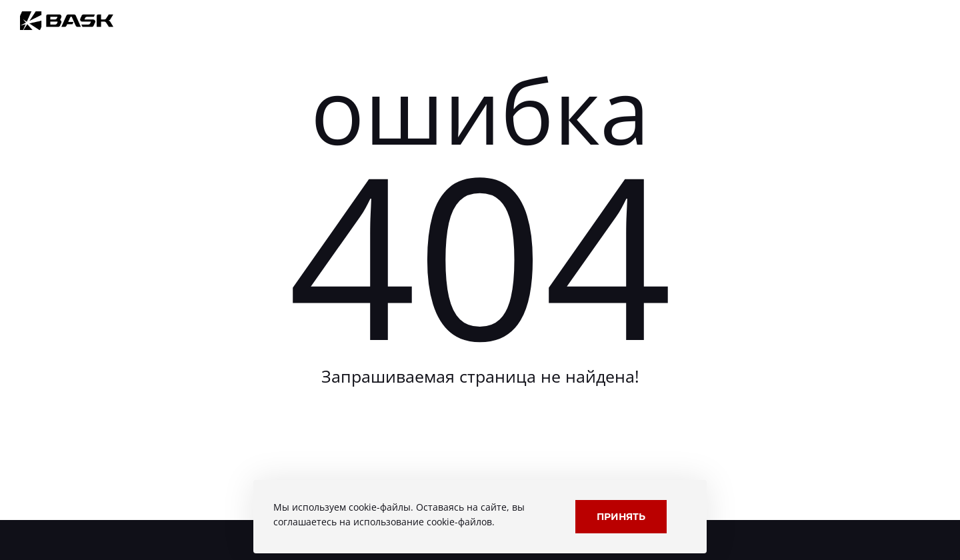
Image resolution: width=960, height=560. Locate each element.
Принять (621, 516)
